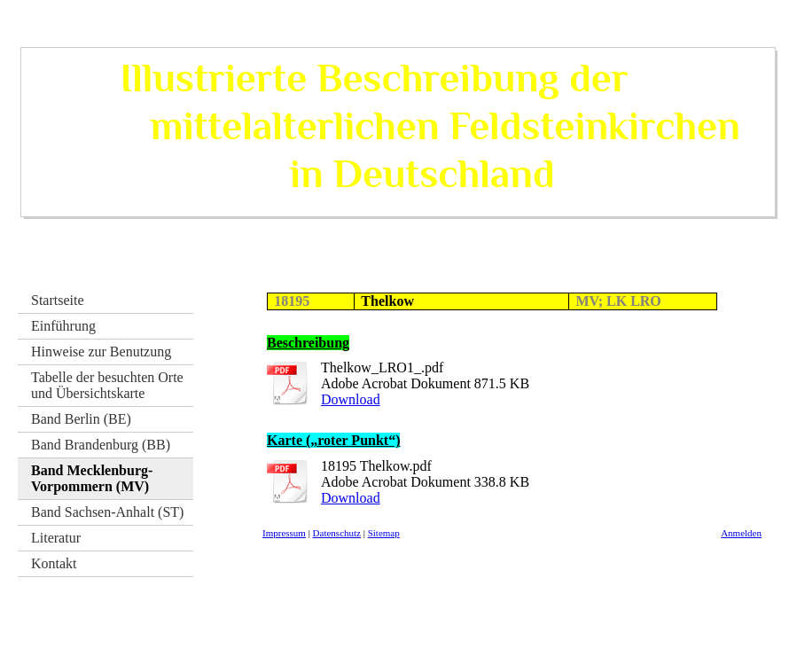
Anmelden (741, 533)
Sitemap (384, 533)
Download (351, 399)
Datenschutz (337, 533)
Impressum (284, 533)
